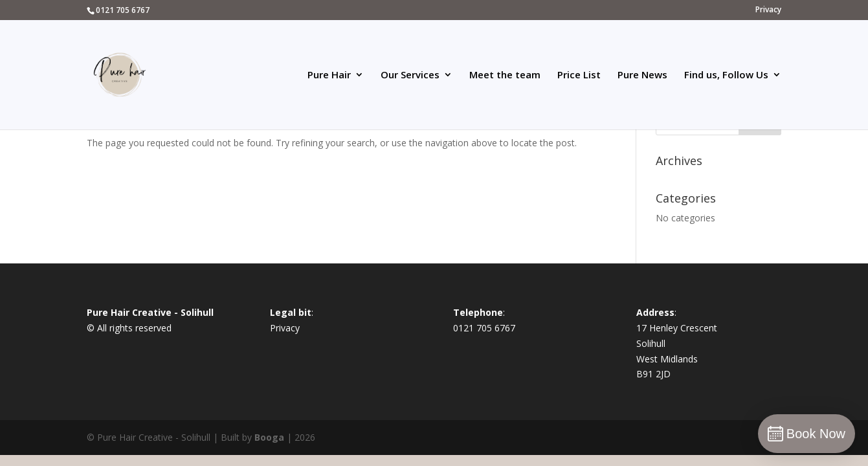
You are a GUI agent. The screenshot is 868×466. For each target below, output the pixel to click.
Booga (269, 437)
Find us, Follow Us (726, 75)
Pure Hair (329, 75)
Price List (579, 75)
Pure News (642, 75)
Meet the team (505, 75)
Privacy (768, 10)
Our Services (410, 75)
